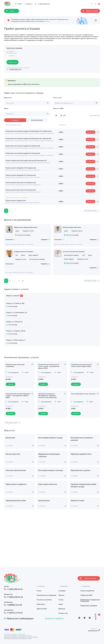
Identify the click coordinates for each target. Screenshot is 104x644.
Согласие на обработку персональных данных (18, 635)
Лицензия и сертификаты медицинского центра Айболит (21, 637)
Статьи (61, 600)
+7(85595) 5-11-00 (13, 605)
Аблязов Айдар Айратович (72, 227)
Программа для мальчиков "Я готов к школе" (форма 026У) (81, 365)
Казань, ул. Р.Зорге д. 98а (15, 303)
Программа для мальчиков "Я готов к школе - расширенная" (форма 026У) (49, 366)
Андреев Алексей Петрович (24, 252)
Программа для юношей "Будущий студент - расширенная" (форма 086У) (18, 396)
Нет (63, 115)
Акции (61, 604)
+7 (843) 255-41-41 (13, 589)
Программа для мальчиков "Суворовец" (15, 365)
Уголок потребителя (87, 591)
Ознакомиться (95, 115)
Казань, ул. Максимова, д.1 (16, 340)
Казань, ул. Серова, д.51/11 (16, 331)
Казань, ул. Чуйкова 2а (14, 322)
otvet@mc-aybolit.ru (55, 619)
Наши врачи (41, 604)
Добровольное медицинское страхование (90, 600)
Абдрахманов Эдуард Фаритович (26, 227)
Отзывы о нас (63, 613)
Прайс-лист (12, 62)
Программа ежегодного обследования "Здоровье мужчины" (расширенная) (47, 396)
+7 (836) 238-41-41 (13, 597)
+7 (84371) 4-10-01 (13, 613)
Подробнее (45, 239)
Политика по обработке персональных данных (18, 638)
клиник (47, 21)
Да (55, 115)
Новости (61, 595)
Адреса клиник (42, 609)
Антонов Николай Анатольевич (74, 252)
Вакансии (62, 609)
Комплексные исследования (46, 595)
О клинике (62, 591)
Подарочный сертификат (89, 606)
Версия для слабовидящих (19, 619)
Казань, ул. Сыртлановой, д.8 (17, 312)
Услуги (39, 591)
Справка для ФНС (86, 595)
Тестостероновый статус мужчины (83, 394)
